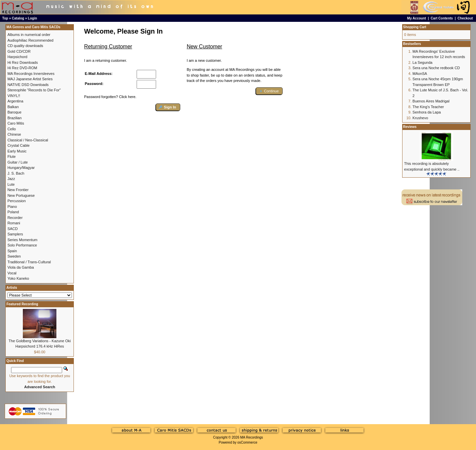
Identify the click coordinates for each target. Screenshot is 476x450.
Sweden (14, 256)
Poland (13, 212)
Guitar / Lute (18, 162)
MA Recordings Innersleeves (31, 74)
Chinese (14, 134)
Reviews (410, 127)
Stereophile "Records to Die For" (34, 90)
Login (32, 18)
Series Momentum (22, 240)
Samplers (15, 234)
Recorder (15, 218)
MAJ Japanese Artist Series (30, 79)
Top (5, 18)
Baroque (14, 112)
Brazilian (14, 118)
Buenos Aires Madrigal (431, 101)
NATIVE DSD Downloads (28, 85)
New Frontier (18, 190)
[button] (168, 107)
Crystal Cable (18, 145)
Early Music (17, 151)
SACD (13, 229)
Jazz (11, 179)
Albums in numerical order (29, 35)
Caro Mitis (16, 123)
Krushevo (420, 118)
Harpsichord (17, 57)
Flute (11, 156)
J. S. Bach (16, 173)
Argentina (15, 101)
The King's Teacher (428, 107)
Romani (14, 223)
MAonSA (420, 74)
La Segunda (422, 62)
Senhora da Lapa (427, 112)
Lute (11, 184)
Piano (12, 207)
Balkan (13, 107)
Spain (12, 251)
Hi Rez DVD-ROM (22, 68)
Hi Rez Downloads (22, 62)
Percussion (16, 201)
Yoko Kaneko (18, 278)
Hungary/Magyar (21, 168)
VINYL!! (14, 96)
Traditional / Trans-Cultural (29, 262)
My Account (417, 18)
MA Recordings (251, 437)
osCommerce (247, 442)
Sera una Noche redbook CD (436, 68)
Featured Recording (22, 304)
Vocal (12, 273)
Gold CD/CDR (19, 51)
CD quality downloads (25, 46)
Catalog (18, 18)
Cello (12, 129)
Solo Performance (22, 245)
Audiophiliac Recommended (30, 40)
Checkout (465, 18)
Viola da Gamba (21, 267)
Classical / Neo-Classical (28, 140)
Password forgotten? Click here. (110, 97)
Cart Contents (442, 18)
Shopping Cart (415, 27)
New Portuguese (21, 195)
